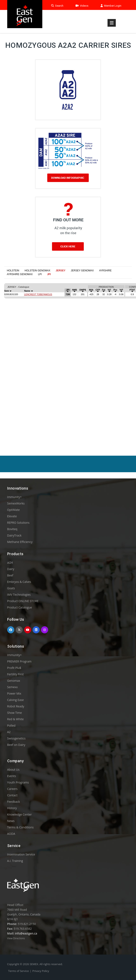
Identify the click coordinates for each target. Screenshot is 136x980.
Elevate (12, 516)
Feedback (14, 802)
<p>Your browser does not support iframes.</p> (68, 355)
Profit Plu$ (14, 668)
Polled (11, 725)
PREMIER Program (19, 661)
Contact (12, 795)
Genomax (14, 681)
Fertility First (15, 674)
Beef (10, 575)
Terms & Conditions (21, 827)
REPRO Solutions (18, 523)
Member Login (111, 6)
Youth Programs (18, 782)
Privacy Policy (41, 971)
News (11, 821)
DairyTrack (14, 535)
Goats (11, 588)
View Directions (16, 938)
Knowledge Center (20, 814)
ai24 (10, 562)
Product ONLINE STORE (23, 601)
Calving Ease (16, 700)
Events (12, 776)
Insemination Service (21, 854)
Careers (12, 789)
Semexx (12, 687)
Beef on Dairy (16, 745)
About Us (13, 770)
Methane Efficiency (20, 542)
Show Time (15, 713)
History (12, 808)
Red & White (15, 719)
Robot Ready (16, 706)
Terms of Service (19, 971)
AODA (11, 834)
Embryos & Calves (19, 582)
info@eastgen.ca (26, 933)
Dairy (11, 569)
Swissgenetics (16, 738)
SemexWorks (16, 503)
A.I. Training (15, 861)
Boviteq (12, 529)
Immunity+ (15, 497)
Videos (82, 6)
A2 (9, 732)
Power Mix (14, 693)
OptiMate (14, 510)
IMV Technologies (19, 595)
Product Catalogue (20, 607)
